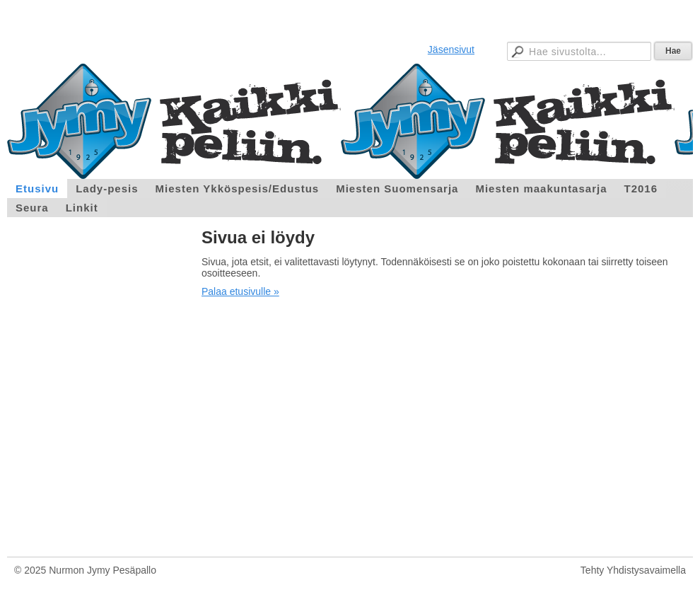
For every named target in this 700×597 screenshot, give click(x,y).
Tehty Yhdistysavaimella (633, 570)
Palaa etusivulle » (240, 291)
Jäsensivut (451, 50)
